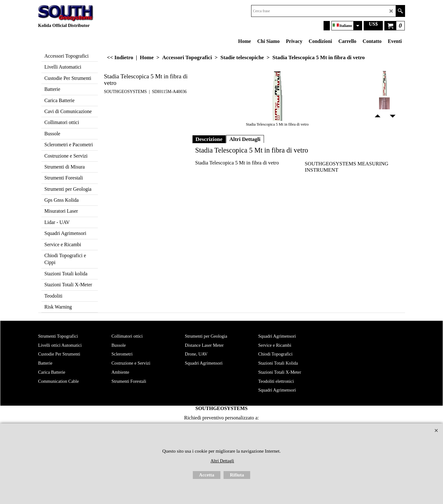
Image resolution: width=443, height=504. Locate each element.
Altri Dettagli (245, 139)
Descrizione (209, 139)
